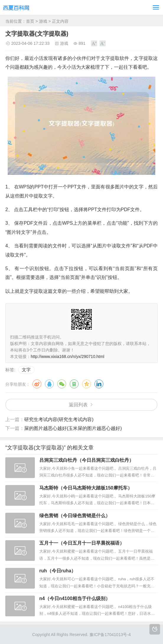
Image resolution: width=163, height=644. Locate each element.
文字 (26, 370)
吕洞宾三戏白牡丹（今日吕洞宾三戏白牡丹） (87, 460)
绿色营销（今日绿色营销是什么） (75, 516)
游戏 (43, 21)
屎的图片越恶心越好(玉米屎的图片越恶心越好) (73, 428)
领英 (99, 384)
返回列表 (78, 405)
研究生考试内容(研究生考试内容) (59, 419)
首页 (30, 21)
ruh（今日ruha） (58, 571)
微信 (62, 384)
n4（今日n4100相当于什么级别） (75, 598)
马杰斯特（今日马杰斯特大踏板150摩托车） (86, 488)
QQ (49, 384)
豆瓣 (74, 384)
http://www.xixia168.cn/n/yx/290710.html (67, 356)
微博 (37, 384)
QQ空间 (87, 384)
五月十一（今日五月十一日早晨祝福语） (82, 543)
